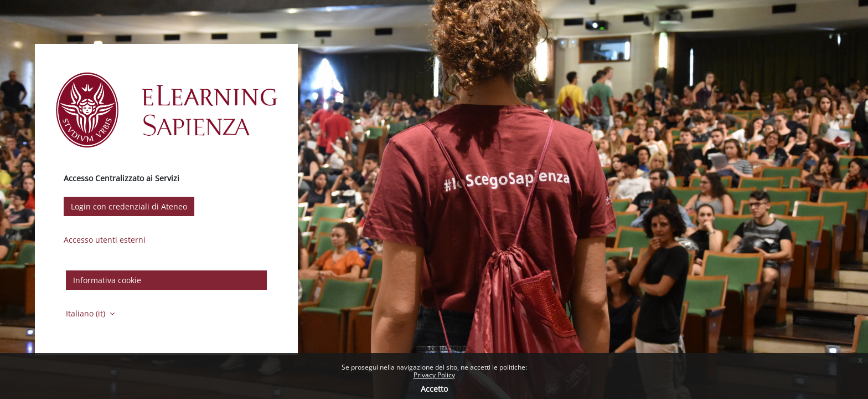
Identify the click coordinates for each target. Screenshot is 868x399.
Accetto (434, 389)
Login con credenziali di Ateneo (129, 206)
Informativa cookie (107, 280)
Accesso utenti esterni (105, 240)
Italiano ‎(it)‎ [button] (87, 313)
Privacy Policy (434, 375)
